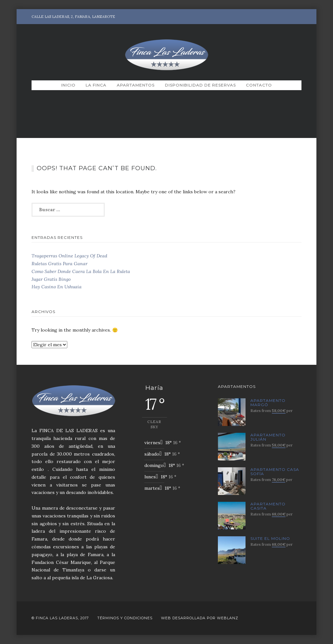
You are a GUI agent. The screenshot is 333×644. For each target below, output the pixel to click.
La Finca (96, 85)
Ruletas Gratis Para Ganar (60, 264)
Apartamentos (136, 85)
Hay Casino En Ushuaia (57, 287)
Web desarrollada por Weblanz (200, 618)
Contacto (259, 85)
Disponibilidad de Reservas (200, 85)
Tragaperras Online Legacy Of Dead (69, 256)
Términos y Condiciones (125, 618)
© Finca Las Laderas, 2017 (60, 618)
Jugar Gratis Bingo (51, 279)
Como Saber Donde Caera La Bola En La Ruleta (81, 271)
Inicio (68, 85)
